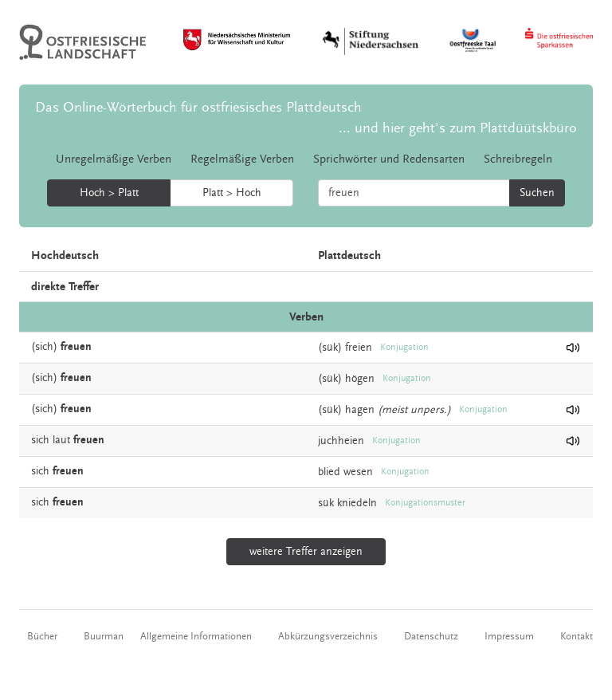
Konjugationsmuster (425, 503)
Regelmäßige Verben (242, 159)
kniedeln (357, 503)
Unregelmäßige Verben (114, 159)
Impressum (509, 636)
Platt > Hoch (232, 193)
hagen (360, 410)
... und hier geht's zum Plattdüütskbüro (458, 128)
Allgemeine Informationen (196, 636)
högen (360, 379)
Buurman (104, 636)
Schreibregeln (518, 159)
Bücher (42, 636)
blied (329, 472)
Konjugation (404, 347)
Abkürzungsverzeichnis (328, 636)
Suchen (537, 193)
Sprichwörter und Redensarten (389, 159)
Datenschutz (431, 636)
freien (359, 348)
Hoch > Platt (109, 193)
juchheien (341, 441)
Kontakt (577, 636)
